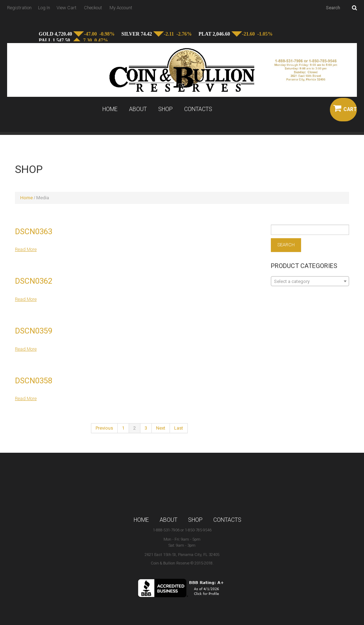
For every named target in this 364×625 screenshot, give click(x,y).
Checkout (93, 8)
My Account (121, 8)
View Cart (66, 8)
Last (179, 428)
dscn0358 (34, 381)
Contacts (198, 109)
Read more (26, 249)
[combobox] (310, 281)
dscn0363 (34, 232)
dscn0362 (34, 281)
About (138, 109)
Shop (165, 109)
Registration (19, 8)
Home (110, 109)
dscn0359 (34, 331)
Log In (44, 8)
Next (161, 428)
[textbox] (310, 282)
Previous (104, 428)
